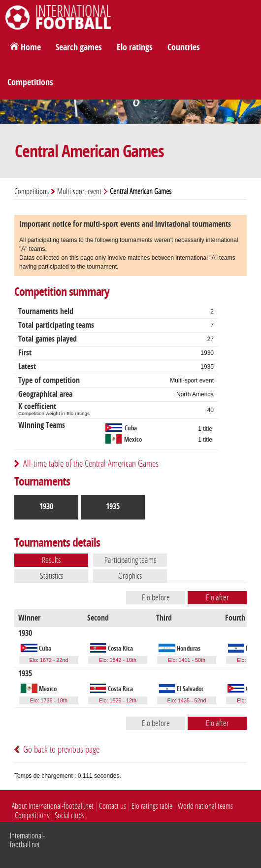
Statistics (51, 576)
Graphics (130, 576)
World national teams (205, 806)
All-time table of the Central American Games (91, 464)
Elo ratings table (152, 806)
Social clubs (69, 816)
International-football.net (27, 840)
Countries (184, 47)
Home (31, 47)
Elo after (217, 597)
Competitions (30, 82)
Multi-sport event (79, 191)
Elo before (156, 597)
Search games (79, 47)
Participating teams (130, 560)
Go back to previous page (61, 749)
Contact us (113, 806)
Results (51, 560)
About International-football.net (53, 806)
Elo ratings (135, 47)
